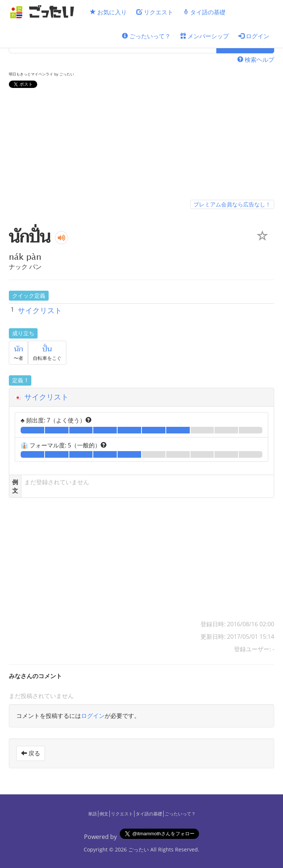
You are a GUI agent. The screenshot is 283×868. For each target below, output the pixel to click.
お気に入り (108, 12)
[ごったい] (44, 12)
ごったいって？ (146, 36)
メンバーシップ (205, 36)
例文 (104, 814)
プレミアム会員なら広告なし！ (232, 204)
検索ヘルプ (256, 60)
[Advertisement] (141, 145)
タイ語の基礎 (204, 12)
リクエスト (155, 12)
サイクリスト (40, 310)
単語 (92, 814)
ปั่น (47, 349)
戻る (31, 753)
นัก (19, 349)
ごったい (139, 849)
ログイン (254, 36)
